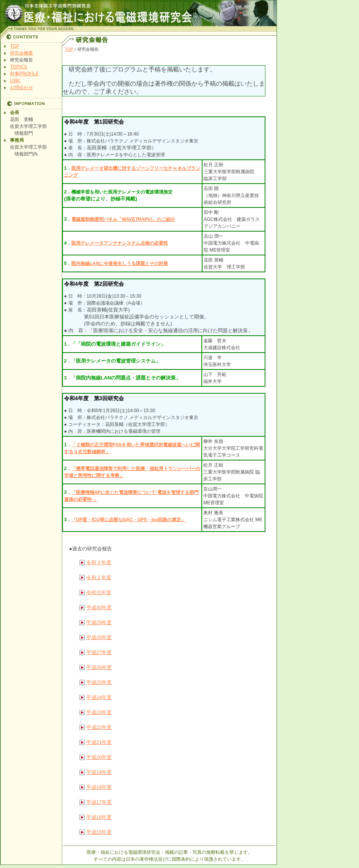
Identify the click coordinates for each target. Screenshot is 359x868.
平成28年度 (99, 637)
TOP (15, 46)
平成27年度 (99, 652)
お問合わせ (21, 88)
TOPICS (18, 67)
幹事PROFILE (24, 74)
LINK (15, 81)
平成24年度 (99, 697)
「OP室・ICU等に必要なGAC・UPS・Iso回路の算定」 (129, 520)
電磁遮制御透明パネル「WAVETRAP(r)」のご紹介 (124, 219)
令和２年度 (99, 577)
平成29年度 (99, 622)
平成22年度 (99, 727)
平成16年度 (99, 817)
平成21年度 (99, 742)
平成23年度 (99, 712)
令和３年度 (99, 562)
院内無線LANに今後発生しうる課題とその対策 (120, 263)
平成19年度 (99, 772)
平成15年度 (99, 832)
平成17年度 (99, 802)
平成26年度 (99, 667)
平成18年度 (99, 787)
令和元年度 (99, 592)
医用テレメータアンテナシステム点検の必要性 (120, 243)
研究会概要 (21, 53)
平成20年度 (99, 757)
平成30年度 (99, 607)
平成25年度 (99, 682)
